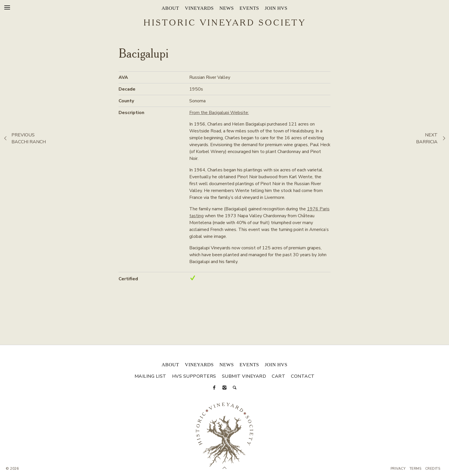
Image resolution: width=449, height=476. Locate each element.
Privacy (398, 469)
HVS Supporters (194, 376)
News (227, 8)
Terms (415, 469)
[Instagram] (224, 388)
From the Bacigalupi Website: (219, 113)
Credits (433, 469)
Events (249, 8)
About (170, 8)
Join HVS (276, 8)
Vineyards (199, 8)
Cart (278, 376)
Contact (303, 376)
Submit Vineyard (244, 376)
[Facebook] (214, 388)
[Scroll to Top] (224, 468)
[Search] (235, 388)
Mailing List (150, 376)
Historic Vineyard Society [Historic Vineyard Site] (225, 23)
